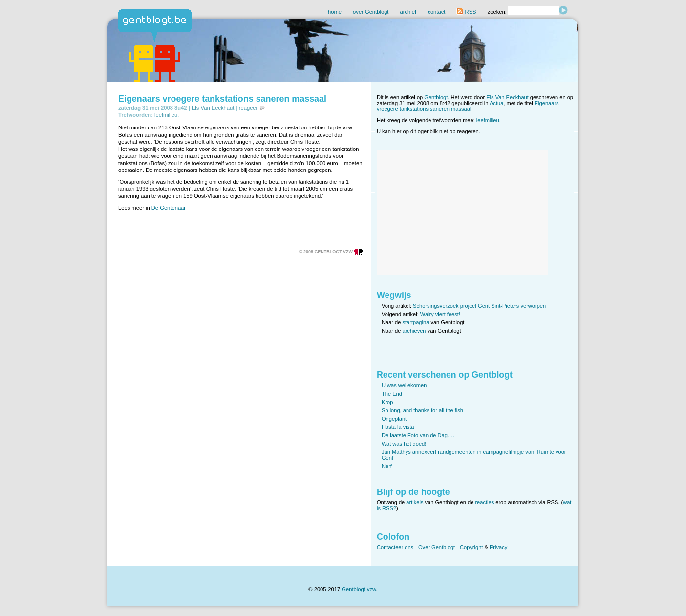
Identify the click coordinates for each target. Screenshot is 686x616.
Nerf (387, 466)
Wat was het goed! (404, 444)
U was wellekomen (404, 385)
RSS (466, 12)
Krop (387, 402)
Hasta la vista (398, 427)
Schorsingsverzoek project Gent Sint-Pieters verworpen (479, 306)
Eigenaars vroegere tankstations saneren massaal (222, 99)
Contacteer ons (395, 547)
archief (408, 12)
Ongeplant (394, 419)
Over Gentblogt (437, 547)
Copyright (471, 547)
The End (392, 394)
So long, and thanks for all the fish (422, 410)
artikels (415, 502)
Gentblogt (436, 97)
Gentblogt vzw (359, 589)
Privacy (498, 547)
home (335, 12)
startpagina (416, 322)
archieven (414, 331)
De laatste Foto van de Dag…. (418, 435)
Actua (496, 103)
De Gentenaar (169, 208)
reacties (484, 502)
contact (436, 12)
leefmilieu (166, 115)
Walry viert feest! (440, 314)
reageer (248, 108)
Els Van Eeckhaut (213, 108)
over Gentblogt (371, 12)
